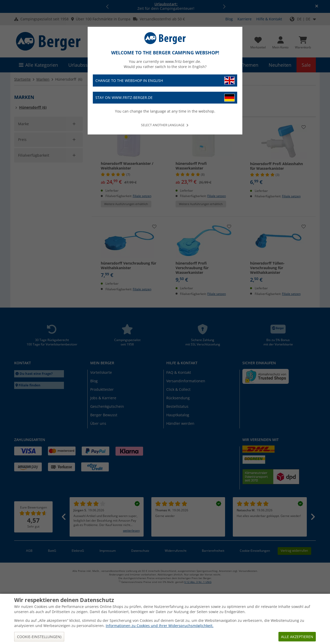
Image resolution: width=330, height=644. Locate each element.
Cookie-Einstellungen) (39, 637)
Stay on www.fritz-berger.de (165, 98)
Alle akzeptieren (297, 637)
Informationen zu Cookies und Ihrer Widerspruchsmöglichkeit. (160, 626)
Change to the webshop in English (165, 80)
